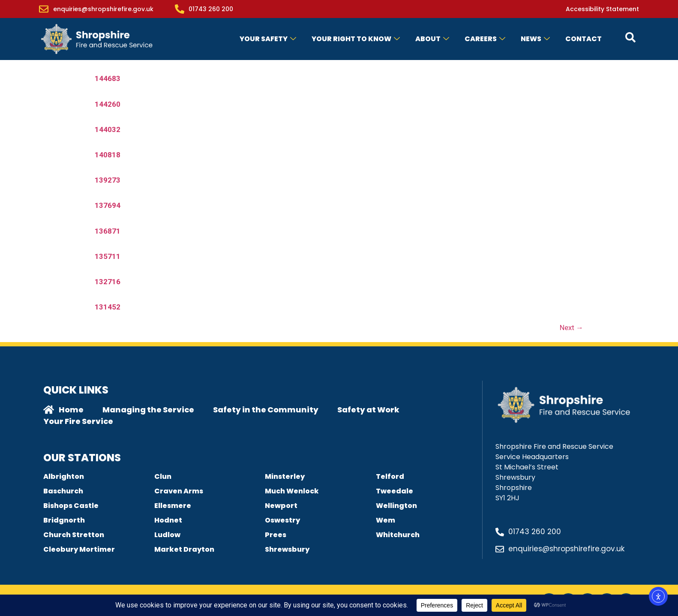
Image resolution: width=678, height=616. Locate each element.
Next (571, 328)
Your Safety (268, 39)
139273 (108, 180)
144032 (108, 129)
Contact (583, 39)
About (432, 39)
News (535, 39)
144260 (108, 104)
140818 (108, 155)
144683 (108, 78)
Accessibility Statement (602, 9)
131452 (108, 307)
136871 (108, 231)
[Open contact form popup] (630, 37)
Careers (485, 39)
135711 (108, 256)
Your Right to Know (356, 39)
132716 (108, 282)
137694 (108, 205)
